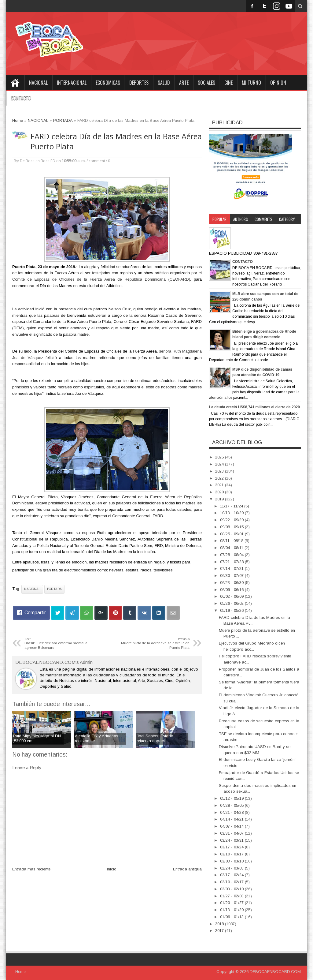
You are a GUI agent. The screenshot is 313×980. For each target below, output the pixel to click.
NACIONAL (38, 83)
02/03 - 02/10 (232, 889)
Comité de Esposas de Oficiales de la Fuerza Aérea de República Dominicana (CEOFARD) (101, 279)
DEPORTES (139, 83)
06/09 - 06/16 (232, 590)
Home (15, 83)
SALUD (164, 83)
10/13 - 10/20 (232, 513)
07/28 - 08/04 (232, 555)
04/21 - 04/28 (232, 812)
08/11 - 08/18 (232, 541)
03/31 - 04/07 (232, 833)
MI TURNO (251, 83)
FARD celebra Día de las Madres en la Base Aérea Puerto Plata (116, 141)
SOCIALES (206, 83)
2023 (220, 471)
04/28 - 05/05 (232, 805)
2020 (220, 492)
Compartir (35, 613)
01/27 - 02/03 (232, 896)
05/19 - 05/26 (232, 610)
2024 (220, 464)
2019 (220, 499)
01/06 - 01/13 (232, 917)
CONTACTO (21, 98)
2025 (220, 457)
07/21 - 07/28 (232, 562)
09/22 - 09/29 (232, 520)
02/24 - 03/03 (232, 868)
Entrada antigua (187, 869)
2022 (220, 478)
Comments (263, 219)
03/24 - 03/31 (232, 840)
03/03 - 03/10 (232, 861)
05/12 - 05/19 (232, 798)
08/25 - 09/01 (232, 534)
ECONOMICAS (108, 83)
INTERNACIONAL (72, 83)
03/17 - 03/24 (232, 847)
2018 (220, 924)
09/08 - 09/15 (232, 527)
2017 (220, 931)
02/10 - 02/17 (232, 882)
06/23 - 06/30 (232, 583)
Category (287, 219)
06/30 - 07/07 (232, 576)
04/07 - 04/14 (232, 826)
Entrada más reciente (31, 869)
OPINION (278, 83)
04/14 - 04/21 (232, 819)
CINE (228, 83)
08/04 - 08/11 (232, 548)
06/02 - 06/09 (232, 596)
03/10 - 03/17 (232, 854)
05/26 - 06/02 (232, 603)
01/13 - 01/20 (232, 910)
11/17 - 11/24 (232, 506)
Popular (219, 219)
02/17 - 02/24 (232, 875)
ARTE (184, 83)
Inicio (112, 869)
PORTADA (54, 589)
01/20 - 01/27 (232, 903)
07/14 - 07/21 (232, 569)
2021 (220, 485)
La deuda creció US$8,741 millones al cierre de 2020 (254, 407)
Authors (241, 219)
